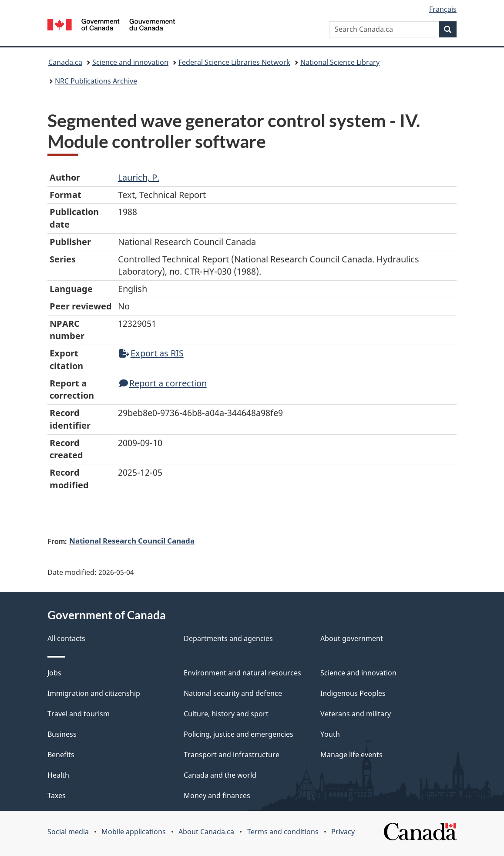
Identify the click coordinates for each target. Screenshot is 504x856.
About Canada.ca (206, 832)
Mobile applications (134, 832)
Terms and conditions (283, 832)
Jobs (54, 673)
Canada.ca (65, 62)
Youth (330, 734)
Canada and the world (220, 775)
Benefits (61, 755)
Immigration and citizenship (94, 693)
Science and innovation (130, 62)
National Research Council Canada (132, 540)
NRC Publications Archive (96, 81)
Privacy (343, 832)
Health (58, 775)
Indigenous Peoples (353, 693)
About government (352, 638)
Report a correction (163, 383)
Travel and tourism (79, 714)
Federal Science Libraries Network (234, 62)
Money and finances (217, 796)
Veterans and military (356, 714)
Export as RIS (151, 353)
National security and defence (233, 693)
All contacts (66, 638)
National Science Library (340, 62)
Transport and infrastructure (232, 755)
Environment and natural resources (242, 673)
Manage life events (351, 755)
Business (62, 734)
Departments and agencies (228, 638)
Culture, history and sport (226, 714)
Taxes (57, 796)
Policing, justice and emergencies (239, 734)
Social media (68, 832)
